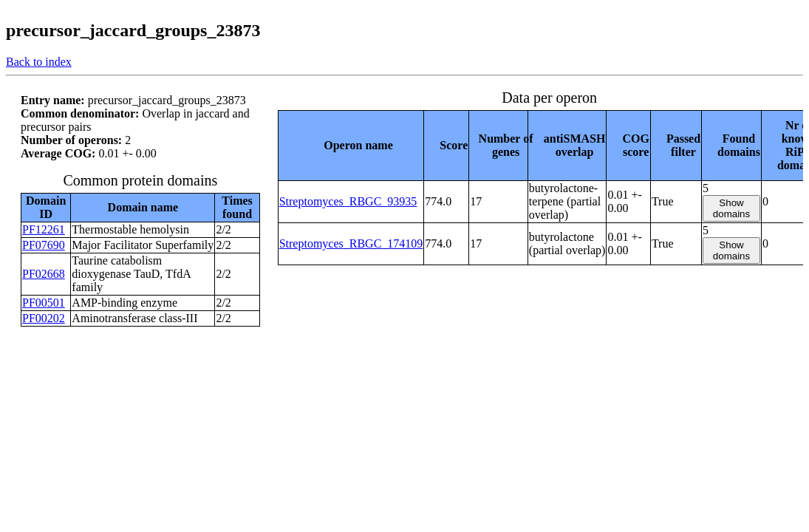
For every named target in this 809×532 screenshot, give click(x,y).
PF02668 (44, 274)
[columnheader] (351, 145)
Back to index (39, 62)
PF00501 (44, 303)
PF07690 (44, 245)
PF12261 (44, 229)
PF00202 (44, 318)
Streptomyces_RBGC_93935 (348, 201)
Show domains (731, 208)
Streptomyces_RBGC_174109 (351, 243)
